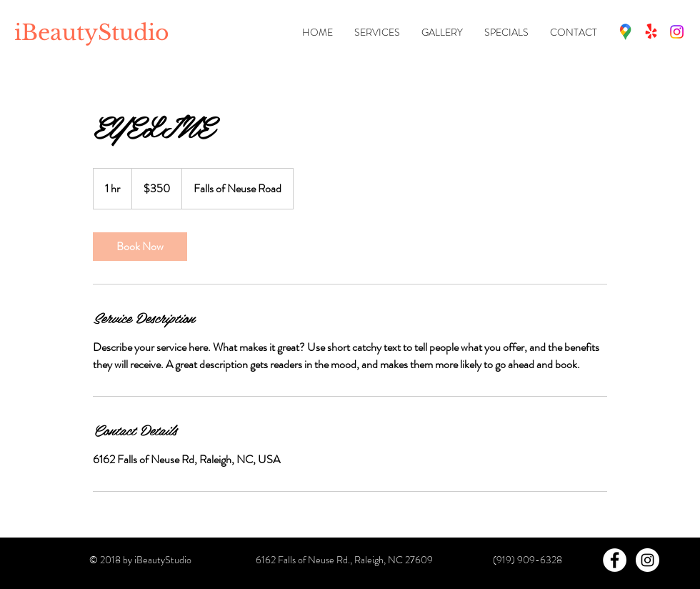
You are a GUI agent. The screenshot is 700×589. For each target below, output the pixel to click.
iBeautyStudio (92, 33)
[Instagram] (677, 32)
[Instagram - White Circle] (647, 560)
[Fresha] (651, 32)
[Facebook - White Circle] (615, 560)
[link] (140, 247)
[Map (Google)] (625, 32)
